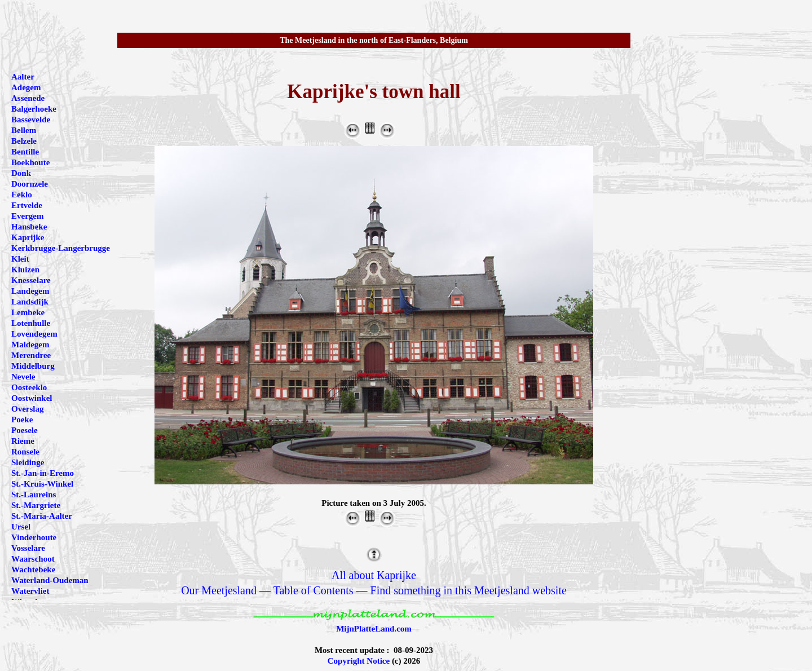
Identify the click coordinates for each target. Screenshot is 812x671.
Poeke (22, 420)
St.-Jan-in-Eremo (43, 473)
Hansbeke (29, 227)
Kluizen (25, 270)
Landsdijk (30, 302)
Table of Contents (314, 590)
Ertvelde (27, 205)
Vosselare (28, 548)
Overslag (28, 409)
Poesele (25, 430)
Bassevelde (31, 120)
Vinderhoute (34, 537)
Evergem (27, 216)
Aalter (23, 77)
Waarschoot (33, 559)
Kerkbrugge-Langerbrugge (61, 248)
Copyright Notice (359, 661)
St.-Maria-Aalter (42, 516)
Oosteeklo (29, 387)
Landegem (30, 291)
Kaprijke (28, 237)
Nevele (23, 377)
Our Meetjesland (219, 590)
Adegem (26, 87)
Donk (21, 173)
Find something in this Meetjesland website (469, 590)
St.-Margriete (36, 505)
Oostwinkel (32, 398)
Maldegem (30, 345)
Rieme (23, 441)
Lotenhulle (31, 323)
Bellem (24, 130)
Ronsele (25, 452)
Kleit (20, 259)
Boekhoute (30, 162)
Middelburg (33, 366)
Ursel (21, 527)
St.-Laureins (34, 495)
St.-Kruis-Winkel (42, 484)
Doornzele (30, 184)
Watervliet (30, 591)
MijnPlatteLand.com (374, 629)
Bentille (25, 152)
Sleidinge (28, 462)
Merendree (31, 355)
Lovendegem (34, 334)
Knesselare (31, 280)
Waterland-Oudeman (50, 580)
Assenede (28, 98)
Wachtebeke (33, 570)
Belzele (24, 141)
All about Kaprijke (374, 575)
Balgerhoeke (34, 109)
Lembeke (28, 312)
